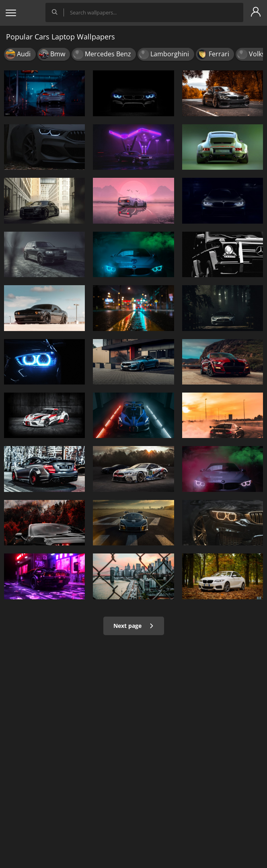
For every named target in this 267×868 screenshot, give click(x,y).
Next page (134, 626)
